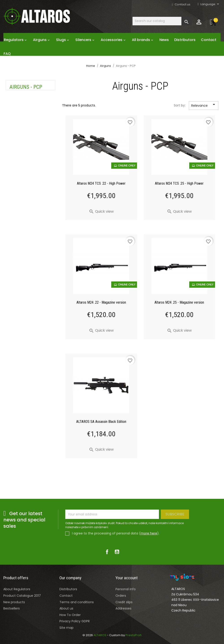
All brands (143, 40)
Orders (121, 596)
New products (14, 602)
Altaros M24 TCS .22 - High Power (101, 183)
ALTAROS (100, 635)
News (164, 40)
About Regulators (17, 589)
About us (66, 608)
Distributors (185, 40)
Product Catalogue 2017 (22, 596)
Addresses (123, 608)
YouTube (117, 552)
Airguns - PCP (26, 87)
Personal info (126, 589)
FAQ (7, 54)
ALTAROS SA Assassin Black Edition (101, 422)
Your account (127, 578)
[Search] (162, 21)
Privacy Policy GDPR (75, 621)
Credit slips (124, 602)
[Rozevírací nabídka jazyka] (211, 4)
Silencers (85, 40)
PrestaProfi (134, 635)
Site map (66, 628)
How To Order (70, 615)
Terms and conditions (77, 602)
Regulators (16, 40)
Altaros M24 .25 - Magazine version (179, 302)
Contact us (183, 4)
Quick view (101, 211)
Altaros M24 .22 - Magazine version (101, 302)
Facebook (107, 552)
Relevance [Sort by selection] (204, 106)
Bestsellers (12, 608)
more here (149, 533)
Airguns (42, 40)
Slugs (63, 40)
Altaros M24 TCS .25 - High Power (179, 183)
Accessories (114, 40)
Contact (209, 40)
